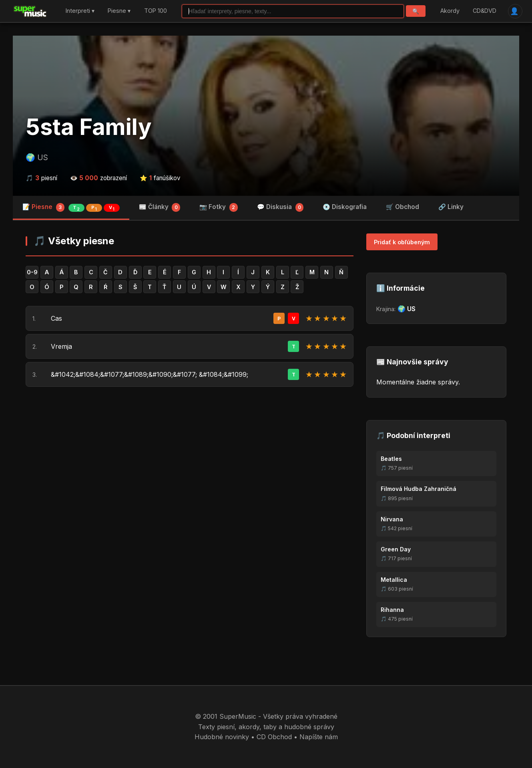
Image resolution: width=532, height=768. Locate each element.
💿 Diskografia (345, 207)
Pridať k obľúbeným (402, 242)
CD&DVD (485, 11)
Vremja (61, 346)
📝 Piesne (71, 207)
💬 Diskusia (280, 207)
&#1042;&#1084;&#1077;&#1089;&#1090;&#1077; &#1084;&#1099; (150, 374)
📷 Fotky (219, 207)
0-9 (32, 272)
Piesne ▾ (119, 11)
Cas (56, 318)
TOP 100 (156, 11)
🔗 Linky (451, 207)
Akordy (450, 11)
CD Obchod (274, 737)
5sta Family (89, 127)
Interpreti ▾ (80, 11)
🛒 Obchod (403, 207)
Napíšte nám (319, 737)
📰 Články (160, 207)
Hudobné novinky (222, 737)
